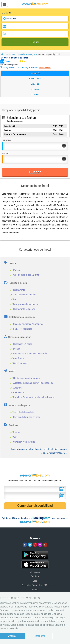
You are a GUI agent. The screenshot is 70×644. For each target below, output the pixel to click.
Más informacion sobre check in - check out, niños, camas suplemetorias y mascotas (39, 451)
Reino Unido (12, 54)
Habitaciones (35, 79)
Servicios (35, 84)
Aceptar (12, 636)
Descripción (35, 73)
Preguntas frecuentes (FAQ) (35, 585)
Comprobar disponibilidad (35, 506)
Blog (35, 581)
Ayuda (35, 590)
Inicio (3, 54)
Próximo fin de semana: (16, 134)
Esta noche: (10, 126)
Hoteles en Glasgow (27, 54)
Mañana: (9, 130)
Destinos (35, 576)
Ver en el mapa (45, 68)
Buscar (35, 42)
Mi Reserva (35, 572)
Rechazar (40, 636)
